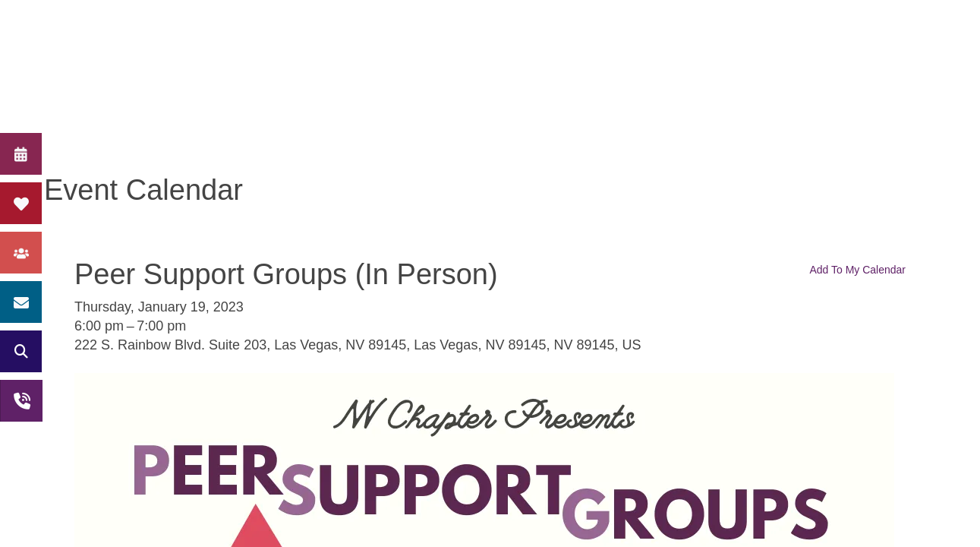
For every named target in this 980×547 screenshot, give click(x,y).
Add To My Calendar (857, 270)
